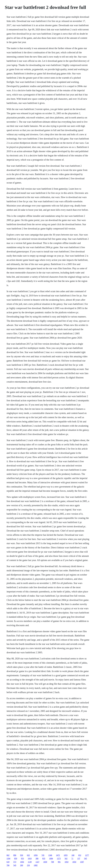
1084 (51, 858)
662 (8, 855)
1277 (87, 855)
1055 (66, 855)
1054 (66, 862)
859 (16, 858)
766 (8, 865)
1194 (8, 858)
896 (15, 855)
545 (85, 858)
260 (22, 865)
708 (52, 862)
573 (15, 862)
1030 (45, 862)
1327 (37, 862)
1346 (50, 855)
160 (73, 855)
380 (37, 858)
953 (22, 858)
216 (28, 865)
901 (59, 862)
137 (79, 858)
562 (66, 858)
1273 (59, 858)
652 (80, 855)
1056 (36, 855)
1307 (82, 862)
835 (44, 858)
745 (43, 855)
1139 (30, 862)
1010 (30, 858)
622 (28, 855)
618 (8, 862)
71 (72, 858)
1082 (36, 865)
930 (22, 855)
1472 (58, 855)
